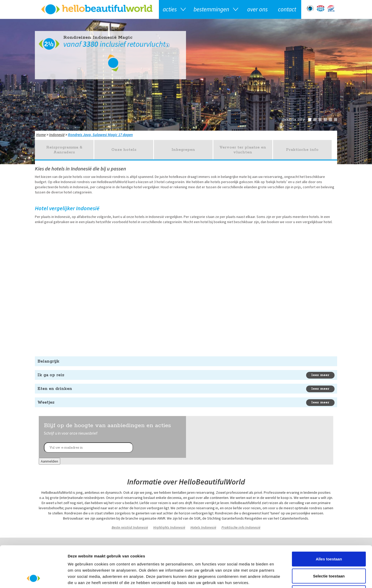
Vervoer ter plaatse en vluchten (243, 150)
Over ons (257, 9)
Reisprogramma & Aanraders (64, 150)
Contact (287, 9)
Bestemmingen (211, 9)
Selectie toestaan (329, 537)
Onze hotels (124, 150)
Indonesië (57, 135)
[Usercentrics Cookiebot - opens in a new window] (33, 578)
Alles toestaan (329, 520)
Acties (170, 9)
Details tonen (279, 578)
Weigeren (329, 554)
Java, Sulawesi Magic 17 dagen (108, 135)
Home (41, 135)
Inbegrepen (183, 150)
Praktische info (302, 150)
